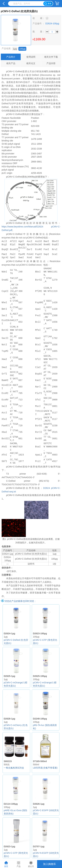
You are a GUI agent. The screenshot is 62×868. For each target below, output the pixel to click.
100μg (22, 49)
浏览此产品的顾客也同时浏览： (21, 601)
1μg (15, 49)
